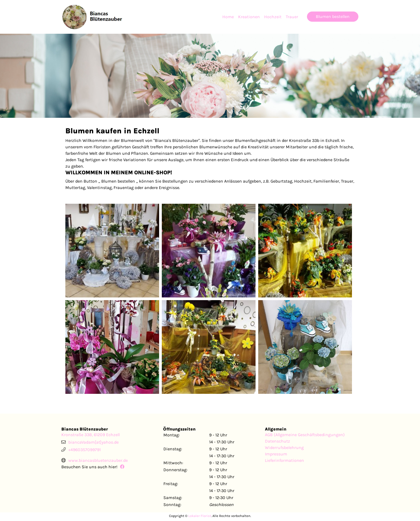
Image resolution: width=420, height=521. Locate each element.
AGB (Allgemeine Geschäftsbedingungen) (305, 435)
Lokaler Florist (200, 516)
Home (228, 17)
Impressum (276, 454)
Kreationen (249, 17)
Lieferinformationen (284, 460)
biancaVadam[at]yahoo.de (93, 442)
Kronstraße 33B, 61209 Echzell (91, 435)
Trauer (292, 17)
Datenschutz (277, 441)
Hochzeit (273, 17)
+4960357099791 (85, 450)
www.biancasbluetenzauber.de (98, 460)
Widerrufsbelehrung (284, 448)
